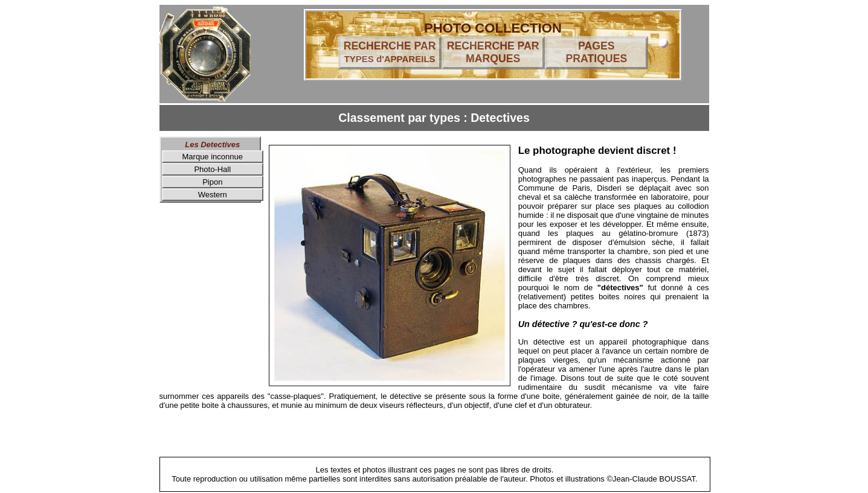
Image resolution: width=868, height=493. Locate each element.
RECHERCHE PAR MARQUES (493, 52)
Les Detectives (212, 145)
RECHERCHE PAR (390, 52)
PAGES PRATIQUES (596, 52)
